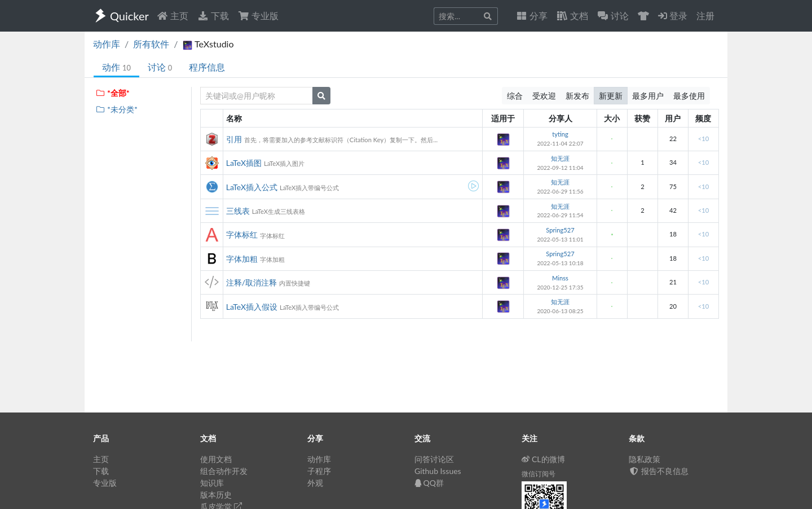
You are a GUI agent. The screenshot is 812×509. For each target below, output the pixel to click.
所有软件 (151, 44)
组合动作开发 (224, 471)
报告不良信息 (659, 471)
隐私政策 (645, 459)
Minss (560, 278)
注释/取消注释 (251, 282)
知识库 (212, 483)
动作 (116, 67)
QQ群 (429, 483)
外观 (315, 483)
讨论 (160, 67)
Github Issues (438, 471)
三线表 (238, 211)
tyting (560, 134)
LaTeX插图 (244, 163)
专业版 (258, 16)
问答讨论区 (434, 459)
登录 (673, 16)
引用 (234, 139)
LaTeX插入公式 (252, 187)
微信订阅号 (539, 474)
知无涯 (560, 158)
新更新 (611, 96)
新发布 (577, 96)
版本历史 (216, 495)
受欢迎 (544, 96)
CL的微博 (543, 459)
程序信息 (207, 67)
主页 (173, 16)
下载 (213, 16)
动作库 (107, 44)
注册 (705, 16)
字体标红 (242, 234)
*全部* (112, 93)
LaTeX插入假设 (252, 307)
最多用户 (648, 96)
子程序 (319, 471)
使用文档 (216, 459)
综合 (515, 96)
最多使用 (689, 96)
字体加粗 (242, 259)
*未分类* (116, 109)
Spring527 (560, 230)
